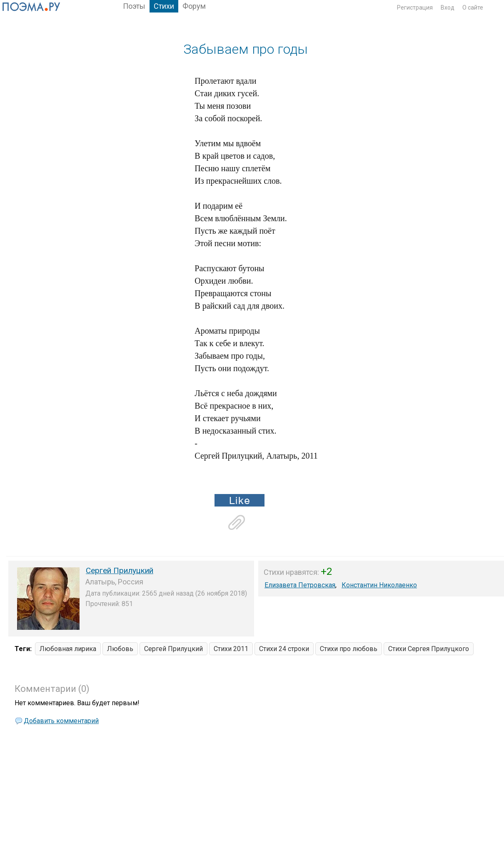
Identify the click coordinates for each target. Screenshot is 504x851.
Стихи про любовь (349, 649)
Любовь (120, 649)
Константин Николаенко (379, 585)
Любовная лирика (68, 649)
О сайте (473, 7)
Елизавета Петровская (300, 585)
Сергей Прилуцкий (120, 570)
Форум (194, 6)
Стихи (164, 6)
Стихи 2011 (231, 649)
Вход (448, 7)
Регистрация (415, 7)
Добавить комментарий (61, 721)
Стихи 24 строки (284, 649)
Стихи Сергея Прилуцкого (429, 649)
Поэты (134, 6)
